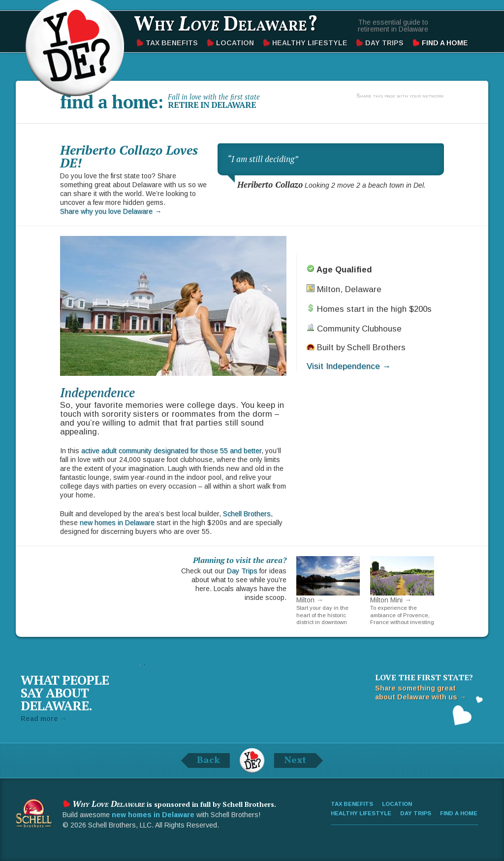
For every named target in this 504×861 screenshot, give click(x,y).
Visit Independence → (349, 366)
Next (295, 761)
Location (235, 43)
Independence (97, 392)
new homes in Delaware (117, 523)
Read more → (44, 719)
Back (208, 761)
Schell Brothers (247, 514)
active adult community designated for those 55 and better (171, 451)
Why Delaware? (226, 25)
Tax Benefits (172, 43)
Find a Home (445, 43)
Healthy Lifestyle (310, 43)
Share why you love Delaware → (111, 211)
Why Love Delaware (75, 47)
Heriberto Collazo (270, 185)
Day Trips (384, 43)
